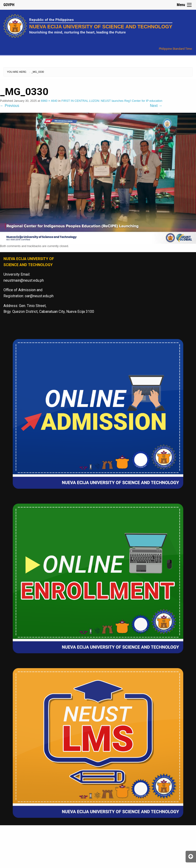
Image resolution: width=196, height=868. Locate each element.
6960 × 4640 (49, 101)
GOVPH (9, 5)
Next (156, 106)
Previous (10, 106)
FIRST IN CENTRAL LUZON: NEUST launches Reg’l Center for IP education (112, 101)
